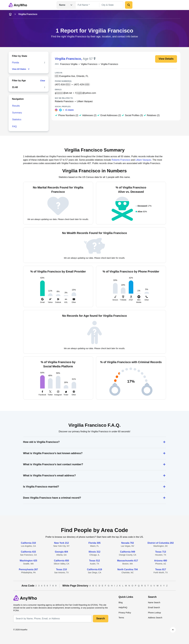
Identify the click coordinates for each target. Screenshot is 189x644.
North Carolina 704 (128, 569)
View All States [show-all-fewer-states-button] (21, 69)
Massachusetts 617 (128, 561)
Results (16, 106)
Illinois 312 (95, 552)
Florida (15, 63)
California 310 (28, 543)
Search (101, 618)
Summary (17, 113)
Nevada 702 (128, 543)
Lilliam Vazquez (85, 101)
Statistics (17, 119)
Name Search (154, 602)
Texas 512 (94, 561)
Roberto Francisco (64, 101)
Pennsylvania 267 (28, 569)
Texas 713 (161, 552)
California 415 (28, 552)
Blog (121, 602)
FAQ (14, 126)
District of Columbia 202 (161, 543)
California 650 (61, 561)
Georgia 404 (61, 552)
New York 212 (61, 543)
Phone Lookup (154, 613)
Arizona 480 (161, 561)
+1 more (69, 110)
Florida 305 (94, 543)
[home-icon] (10, 14)
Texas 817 (161, 569)
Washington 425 (28, 561)
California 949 (127, 552)
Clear (43, 81)
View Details (166, 59)
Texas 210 (61, 569)
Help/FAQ (123, 607)
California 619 (94, 569)
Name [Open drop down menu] (66, 5)
